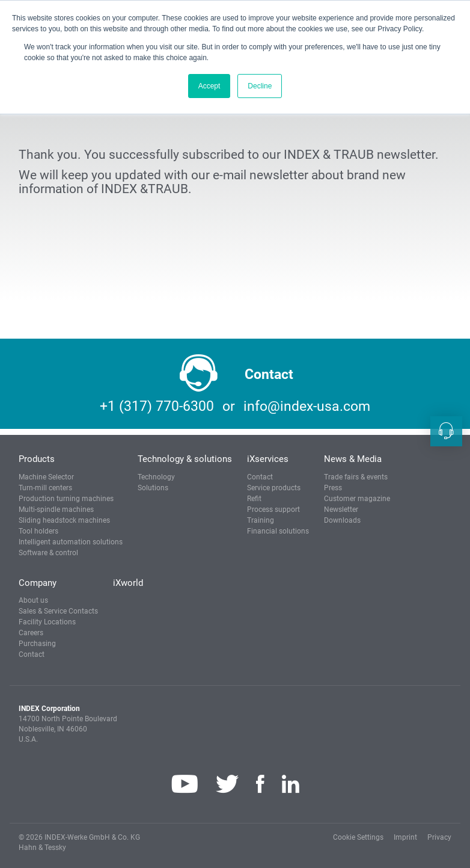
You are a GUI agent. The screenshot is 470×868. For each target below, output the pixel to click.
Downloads (342, 520)
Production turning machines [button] (66, 499)
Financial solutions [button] (278, 531)
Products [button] (37, 459)
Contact (260, 477)
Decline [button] (260, 86)
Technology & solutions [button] (185, 459)
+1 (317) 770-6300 (157, 406)
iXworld (128, 583)
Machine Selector (46, 477)
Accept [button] (209, 86)
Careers (31, 633)
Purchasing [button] (37, 644)
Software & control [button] (48, 553)
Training (261, 520)
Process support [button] (273, 509)
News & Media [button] (353, 459)
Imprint (405, 837)
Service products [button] (274, 488)
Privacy (439, 837)
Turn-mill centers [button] (45, 488)
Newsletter (341, 509)
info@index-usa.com (307, 406)
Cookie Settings (358, 837)
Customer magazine (357, 499)
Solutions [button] (153, 488)
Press (333, 488)
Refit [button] (254, 499)
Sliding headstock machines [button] (64, 520)
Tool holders (38, 531)
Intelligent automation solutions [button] (71, 542)
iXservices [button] (268, 459)
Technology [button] (156, 477)
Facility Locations (47, 622)
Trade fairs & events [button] (356, 477)
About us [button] (33, 600)
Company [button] (38, 583)
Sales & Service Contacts (58, 611)
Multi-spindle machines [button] (56, 509)
